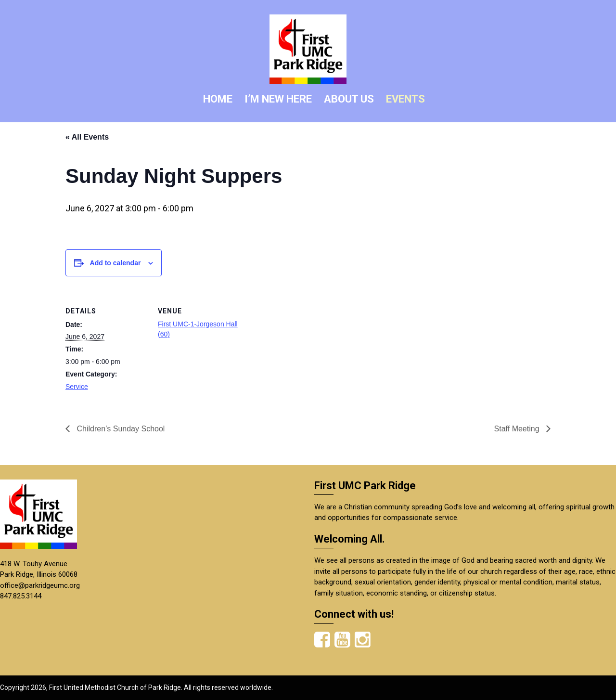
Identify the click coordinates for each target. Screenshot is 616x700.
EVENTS (405, 99)
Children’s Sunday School (120, 429)
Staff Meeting (518, 429)
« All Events (87, 137)
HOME (218, 99)
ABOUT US (349, 99)
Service (77, 387)
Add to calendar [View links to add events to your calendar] (115, 263)
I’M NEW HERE (278, 99)
